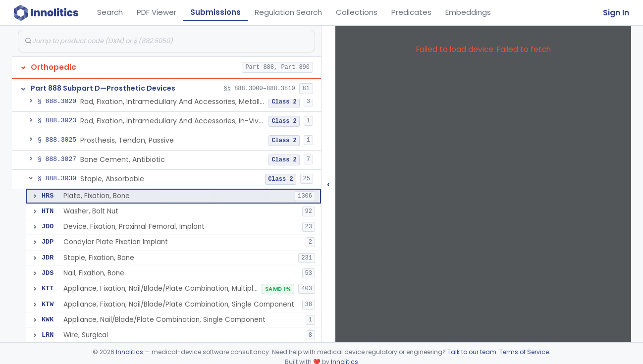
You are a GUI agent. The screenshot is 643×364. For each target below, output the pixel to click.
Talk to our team (472, 352)
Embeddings (468, 12)
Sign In (616, 13)
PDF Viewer (157, 12)
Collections (357, 12)
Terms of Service (524, 352)
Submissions (215, 12)
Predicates (411, 12)
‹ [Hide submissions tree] (328, 184)
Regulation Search (288, 12)
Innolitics (130, 352)
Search (110, 12)
